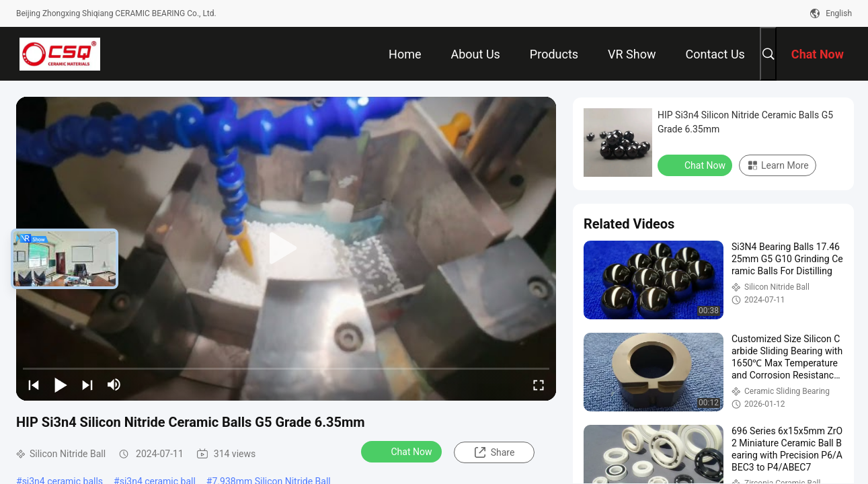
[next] (87, 385)
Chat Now (403, 451)
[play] (286, 249)
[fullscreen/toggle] (539, 385)
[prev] (34, 385)
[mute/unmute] (114, 385)
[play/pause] (61, 385)
